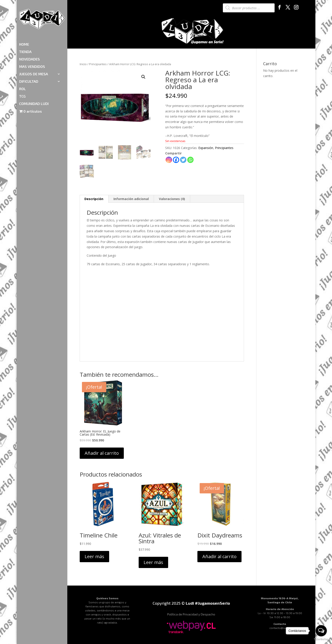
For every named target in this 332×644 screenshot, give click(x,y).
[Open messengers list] (321, 631)
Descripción (94, 199)
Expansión (206, 148)
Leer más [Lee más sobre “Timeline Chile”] (94, 556)
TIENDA (25, 26)
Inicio (83, 64)
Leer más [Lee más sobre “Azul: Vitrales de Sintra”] (153, 562)
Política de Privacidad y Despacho (191, 614)
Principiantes (98, 64)
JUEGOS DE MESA (34, 48)
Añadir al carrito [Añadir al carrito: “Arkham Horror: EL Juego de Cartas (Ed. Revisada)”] (102, 453)
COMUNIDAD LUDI (34, 78)
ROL (23, 63)
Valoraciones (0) (172, 199)
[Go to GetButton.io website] (321, 639)
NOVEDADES (29, 33)
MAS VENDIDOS (32, 40)
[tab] (94, 199)
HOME (24, 18)
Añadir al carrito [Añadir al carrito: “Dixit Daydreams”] (219, 556)
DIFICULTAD (29, 55)
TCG (22, 70)
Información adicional (131, 199)
